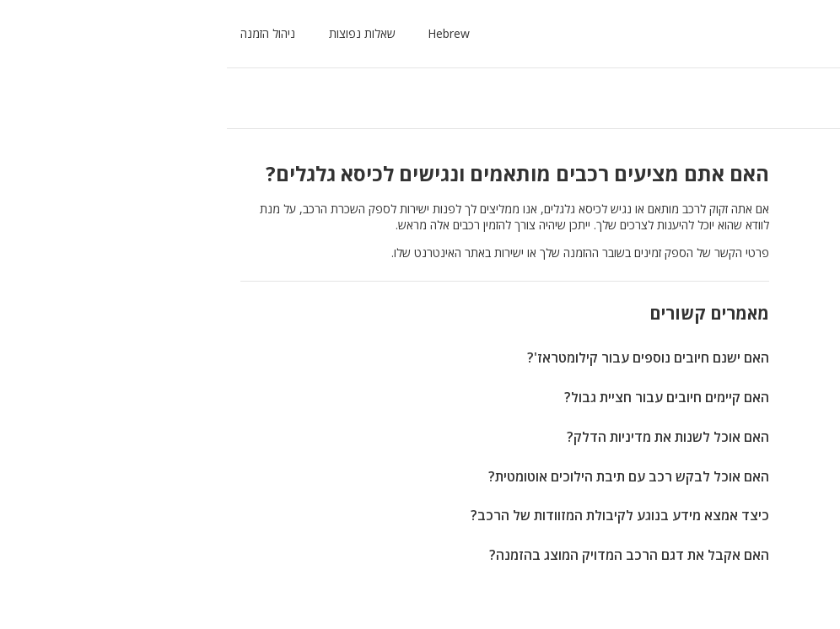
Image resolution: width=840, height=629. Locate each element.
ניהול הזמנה (58, 33)
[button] (235, 34)
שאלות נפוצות (152, 33)
